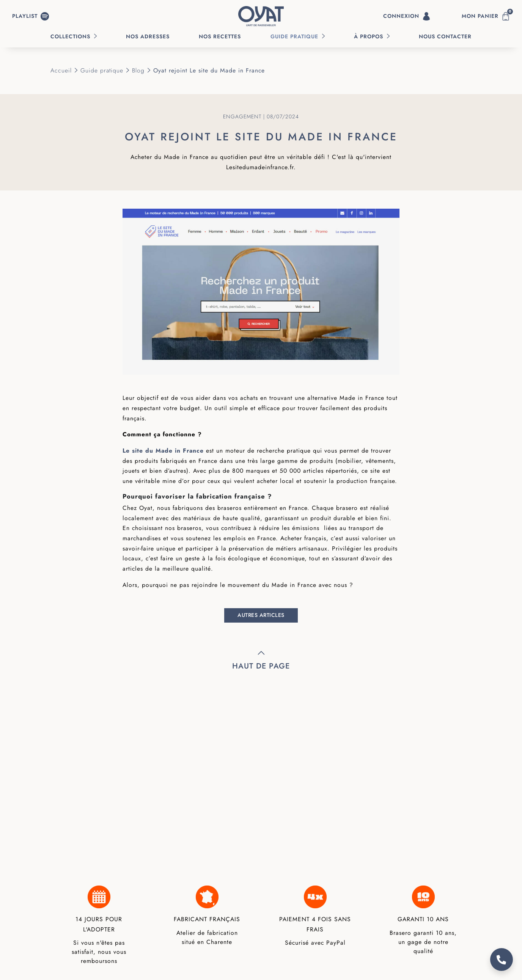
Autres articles (261, 615)
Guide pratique (102, 70)
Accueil (61, 70)
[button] (31, 16)
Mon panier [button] (487, 15)
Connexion (407, 16)
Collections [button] (70, 36)
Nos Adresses (148, 36)
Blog (138, 70)
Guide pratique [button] (294, 36)
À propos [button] (369, 36)
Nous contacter (445, 36)
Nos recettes (220, 36)
